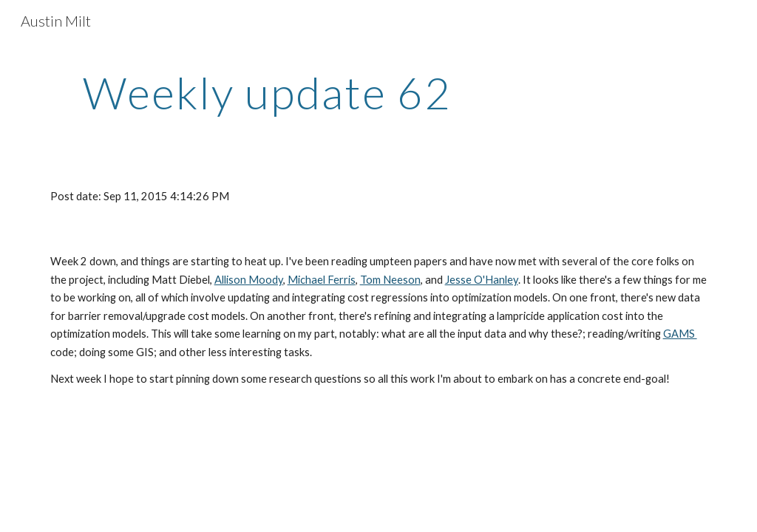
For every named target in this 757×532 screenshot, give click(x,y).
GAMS (680, 334)
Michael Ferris (322, 280)
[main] (267, 92)
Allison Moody (249, 280)
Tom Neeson (390, 280)
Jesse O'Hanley (482, 280)
